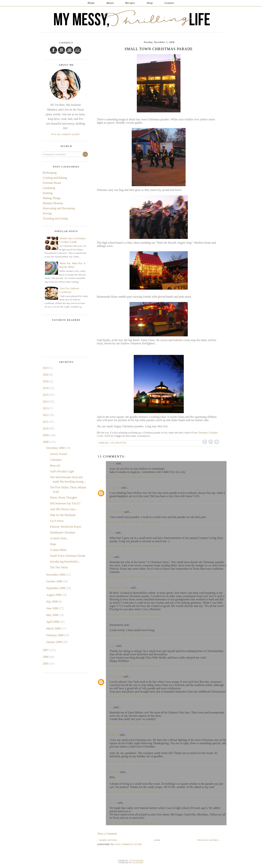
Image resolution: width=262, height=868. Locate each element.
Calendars (56, 460)
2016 (46, 388)
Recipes (130, 3)
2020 (46, 375)
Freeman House (52, 183)
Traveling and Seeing (55, 218)
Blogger (138, 863)
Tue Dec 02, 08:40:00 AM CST (134, 614)
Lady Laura (116, 676)
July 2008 (52, 602)
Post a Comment (107, 834)
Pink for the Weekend (63, 515)
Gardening (49, 188)
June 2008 (52, 608)
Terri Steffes (116, 512)
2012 (46, 415)
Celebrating (118, 443)
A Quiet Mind (58, 550)
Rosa (112, 533)
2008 (46, 442)
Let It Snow (57, 521)
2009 (46, 435)
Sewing (47, 213)
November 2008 (56, 575)
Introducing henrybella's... (65, 562)
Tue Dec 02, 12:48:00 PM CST (134, 724)
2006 (46, 657)
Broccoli (55, 466)
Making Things (52, 198)
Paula (112, 646)
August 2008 (54, 595)
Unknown (115, 488)
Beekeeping (50, 173)
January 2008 (54, 642)
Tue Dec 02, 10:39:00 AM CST (134, 697)
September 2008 (56, 588)
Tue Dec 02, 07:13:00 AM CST (134, 546)
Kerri (112, 463)
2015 (46, 395)
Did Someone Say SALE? (65, 503)
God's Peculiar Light (62, 471)
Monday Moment (53, 203)
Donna (113, 803)
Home (91, 3)
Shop (150, 3)
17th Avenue (136, 861)
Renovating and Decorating (59, 208)
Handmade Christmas (63, 532)
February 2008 (55, 635)
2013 (46, 408)
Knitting (48, 193)
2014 (46, 402)
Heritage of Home (120, 588)
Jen (111, 707)
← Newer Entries (107, 840)
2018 (46, 381)
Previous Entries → (209, 840)
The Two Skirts (59, 567)
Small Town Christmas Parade (68, 556)
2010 (46, 428)
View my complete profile (65, 134)
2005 (46, 664)
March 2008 (54, 628)
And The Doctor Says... (64, 509)
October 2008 (55, 581)
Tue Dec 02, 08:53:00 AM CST (134, 635)
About (110, 3)
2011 (46, 422)
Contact (169, 3)
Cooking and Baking (55, 178)
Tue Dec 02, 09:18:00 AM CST (134, 666)
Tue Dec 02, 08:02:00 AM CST (134, 577)
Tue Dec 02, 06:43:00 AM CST (134, 501)
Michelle (114, 772)
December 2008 (56, 448)
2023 (46, 368)
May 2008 (52, 615)
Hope (53, 544)
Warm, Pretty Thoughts (64, 498)
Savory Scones (59, 454)
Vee (111, 557)
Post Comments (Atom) (128, 844)
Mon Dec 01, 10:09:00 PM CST (135, 477)
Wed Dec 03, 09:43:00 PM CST (134, 823)
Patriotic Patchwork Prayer (66, 527)
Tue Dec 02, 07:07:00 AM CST (134, 522)
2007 (46, 650)
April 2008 (53, 622)
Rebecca (114, 735)
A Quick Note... (59, 538)
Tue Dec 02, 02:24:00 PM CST (134, 792)
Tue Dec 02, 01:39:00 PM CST (134, 761)
